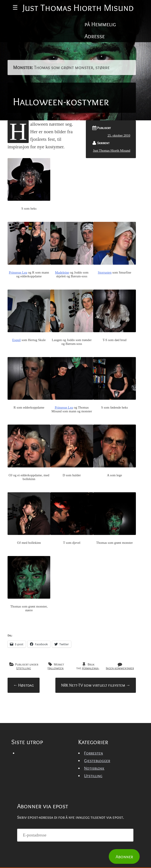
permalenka (90, 729)
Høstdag (23, 746)
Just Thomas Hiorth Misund (112, 211)
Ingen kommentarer (120, 729)
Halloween (56, 729)
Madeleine (62, 333)
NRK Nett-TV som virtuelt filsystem (96, 746)
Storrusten (105, 333)
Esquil (16, 401)
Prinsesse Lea (18, 333)
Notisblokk (94, 829)
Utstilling (24, 729)
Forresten (94, 814)
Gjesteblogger (97, 821)
